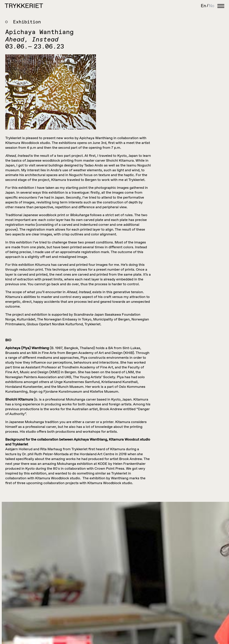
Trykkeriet (24, 6)
